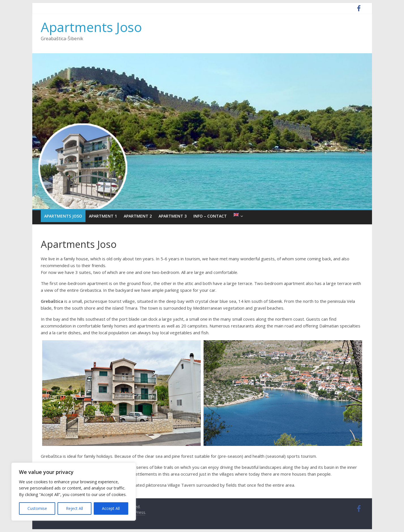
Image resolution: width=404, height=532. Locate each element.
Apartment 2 (138, 216)
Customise (37, 508)
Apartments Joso (91, 27)
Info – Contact (210, 216)
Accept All (111, 508)
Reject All (74, 508)
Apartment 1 (103, 216)
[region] (74, 492)
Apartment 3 (173, 216)
